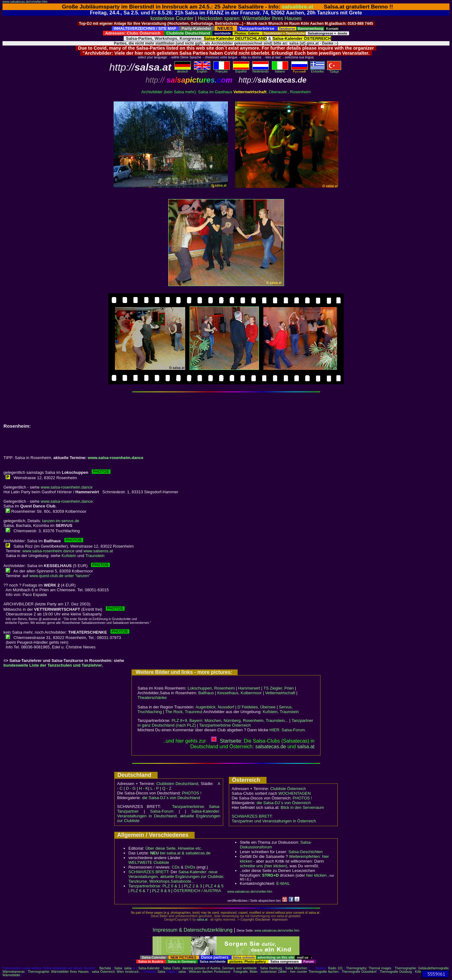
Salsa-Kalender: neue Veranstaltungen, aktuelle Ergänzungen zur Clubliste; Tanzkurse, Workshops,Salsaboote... (176, 877)
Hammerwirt (249, 688)
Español (241, 70)
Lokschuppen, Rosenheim (211, 688)
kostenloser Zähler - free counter (285, 972)
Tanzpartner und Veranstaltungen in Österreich (274, 821)
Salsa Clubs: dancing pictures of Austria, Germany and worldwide (210, 968)
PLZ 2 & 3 (193, 886)
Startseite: (227, 741)
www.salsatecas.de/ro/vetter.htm (25, 2)
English (202, 70)
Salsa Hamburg (271, 968)
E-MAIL (283, 883)
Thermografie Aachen (323, 972)
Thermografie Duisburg (396, 972)
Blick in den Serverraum (302, 807)
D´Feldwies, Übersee (256, 707)
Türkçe (334, 70)
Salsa (118, 968)
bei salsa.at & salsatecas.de (180, 853)
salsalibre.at (298, 7)
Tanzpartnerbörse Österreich (225, 725)
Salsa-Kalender (149, 968)
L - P (155, 788)
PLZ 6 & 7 (140, 891)
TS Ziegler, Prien (279, 688)
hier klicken (316, 875)
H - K (144, 788)
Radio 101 (335, 968)
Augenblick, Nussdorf (215, 707)
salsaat (306, 747)
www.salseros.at (98, 551)
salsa (128, 968)
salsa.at (202, 920)
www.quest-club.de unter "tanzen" (60, 576)
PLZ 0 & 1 (171, 886)
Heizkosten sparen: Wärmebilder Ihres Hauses (250, 18)
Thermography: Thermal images (369, 968)
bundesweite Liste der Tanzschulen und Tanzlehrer (53, 665)
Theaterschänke (152, 698)
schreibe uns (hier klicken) (264, 866)
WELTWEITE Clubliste (149, 862)
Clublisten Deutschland (177, 784)
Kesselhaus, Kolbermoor (239, 693)
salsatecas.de (271, 747)
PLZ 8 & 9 (161, 891)
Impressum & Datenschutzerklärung (192, 930)
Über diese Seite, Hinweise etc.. (174, 848)
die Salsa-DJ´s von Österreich (284, 803)
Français (222, 70)
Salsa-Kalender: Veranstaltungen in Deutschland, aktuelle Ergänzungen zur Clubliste (169, 816)
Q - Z (167, 788)
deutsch (183, 70)
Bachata (105, 968)
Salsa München (296, 968)
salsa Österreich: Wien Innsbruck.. (116, 972)
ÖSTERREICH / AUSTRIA (197, 891)
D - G (131, 788)
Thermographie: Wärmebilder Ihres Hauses (58, 972)
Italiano (280, 70)
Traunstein (95, 556)
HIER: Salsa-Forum (287, 730)
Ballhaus (206, 693)
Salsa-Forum (162, 811)
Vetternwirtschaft (280, 693)
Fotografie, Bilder (246, 972)
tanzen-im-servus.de (61, 521)
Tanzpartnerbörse (144, 886)
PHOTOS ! (192, 793)
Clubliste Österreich (288, 789)
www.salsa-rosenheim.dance (116, 458)
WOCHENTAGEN (295, 793)
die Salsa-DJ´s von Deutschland (171, 798)
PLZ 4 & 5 (214, 886)
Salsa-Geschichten (306, 852)
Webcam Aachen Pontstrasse (210, 972)
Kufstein (69, 556)
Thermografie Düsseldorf (359, 972)
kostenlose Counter (172, 18)
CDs (176, 867)
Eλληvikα (317, 70)
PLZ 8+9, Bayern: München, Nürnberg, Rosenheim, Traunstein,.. (230, 720)
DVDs (190, 867)
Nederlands (261, 70)
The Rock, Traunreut (184, 712)
